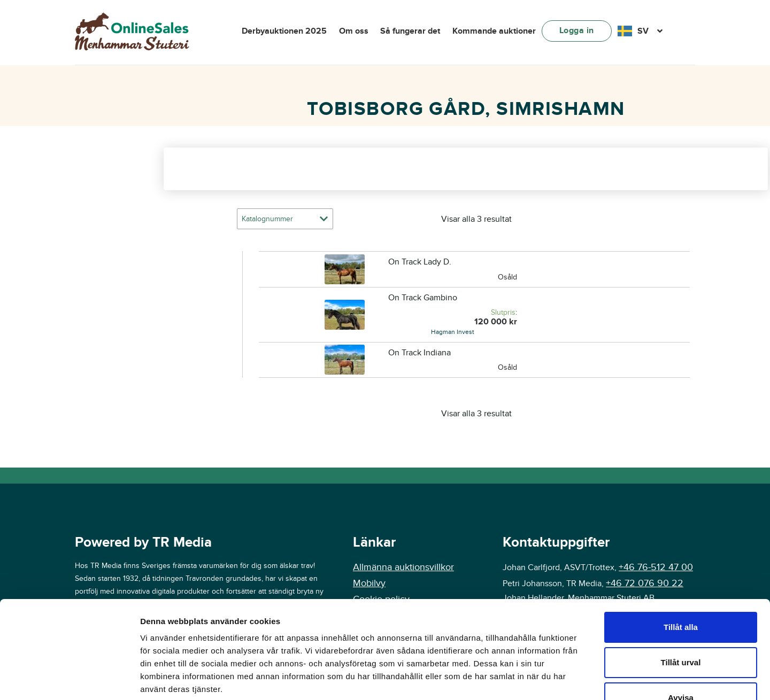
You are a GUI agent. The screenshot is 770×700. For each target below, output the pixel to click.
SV (643, 31)
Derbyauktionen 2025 (284, 31)
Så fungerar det (410, 31)
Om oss (354, 31)
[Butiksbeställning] (285, 219)
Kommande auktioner (494, 31)
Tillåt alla (681, 536)
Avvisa (681, 606)
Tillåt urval (681, 571)
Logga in (577, 30)
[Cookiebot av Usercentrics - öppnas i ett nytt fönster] (69, 679)
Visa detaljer (684, 679)
